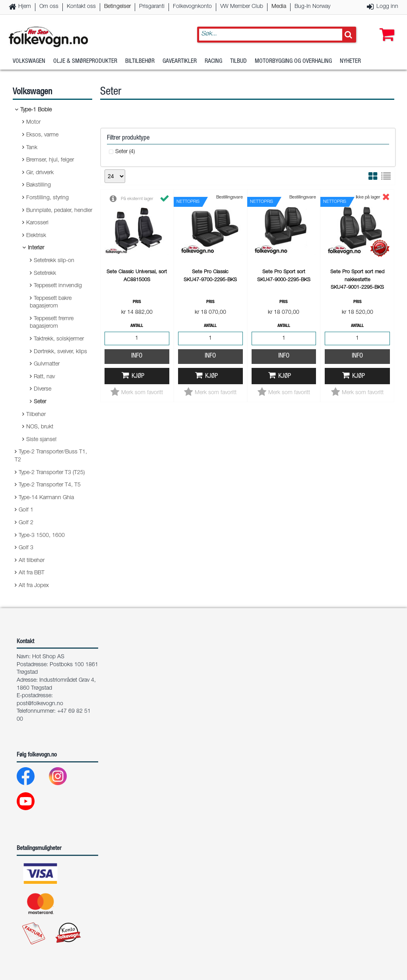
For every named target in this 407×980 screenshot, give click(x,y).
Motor (33, 122)
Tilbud (238, 61)
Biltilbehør (140, 61)
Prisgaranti (152, 7)
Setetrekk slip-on (54, 261)
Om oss (49, 7)
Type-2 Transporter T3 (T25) (52, 473)
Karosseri (37, 223)
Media (279, 7)
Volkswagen (29, 61)
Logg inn (387, 7)
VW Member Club (242, 7)
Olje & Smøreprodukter (85, 61)
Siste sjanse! (41, 440)
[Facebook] (32, 778)
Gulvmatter (47, 364)
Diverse (43, 389)
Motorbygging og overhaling (293, 61)
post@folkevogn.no (40, 704)
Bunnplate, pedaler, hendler (59, 211)
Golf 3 (26, 548)
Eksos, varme (42, 135)
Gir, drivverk (40, 173)
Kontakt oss (81, 7)
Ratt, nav (44, 377)
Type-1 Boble (36, 110)
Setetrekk (45, 274)
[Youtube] (32, 803)
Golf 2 (26, 523)
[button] (385, 27)
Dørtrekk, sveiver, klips (60, 352)
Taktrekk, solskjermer (59, 339)
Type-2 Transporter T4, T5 (50, 485)
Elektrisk (36, 236)
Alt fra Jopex (34, 586)
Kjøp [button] (138, 376)
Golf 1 (26, 510)
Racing (213, 61)
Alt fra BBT (32, 573)
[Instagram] (64, 778)
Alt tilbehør (32, 561)
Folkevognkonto (192, 7)
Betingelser (117, 7)
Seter (40, 402)
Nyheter (350, 61)
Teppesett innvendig (58, 286)
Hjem (25, 7)
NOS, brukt (40, 427)
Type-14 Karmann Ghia (46, 498)
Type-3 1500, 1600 (42, 536)
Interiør (36, 248)
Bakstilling (39, 185)
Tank (32, 148)
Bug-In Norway (312, 7)
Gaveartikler (180, 61)
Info (137, 356)
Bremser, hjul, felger (50, 160)
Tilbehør (36, 415)
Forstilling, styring (47, 198)
